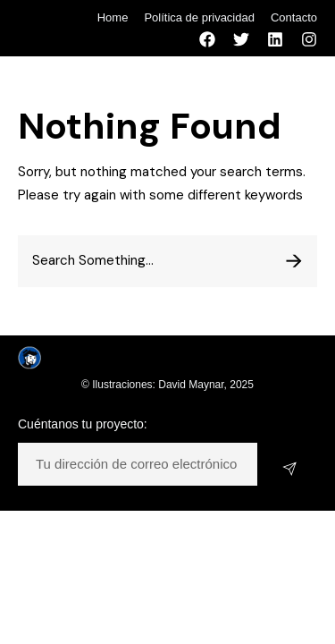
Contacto (294, 17)
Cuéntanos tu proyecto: (83, 424)
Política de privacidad (199, 17)
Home (113, 17)
